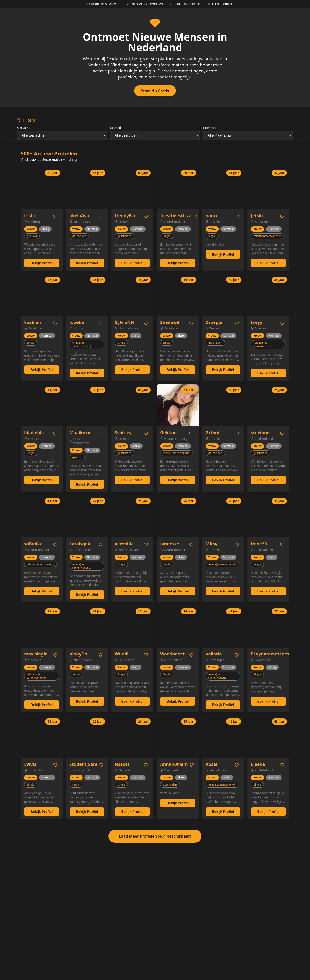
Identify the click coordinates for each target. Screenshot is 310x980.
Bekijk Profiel (42, 263)
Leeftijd (116, 128)
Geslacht (23, 128)
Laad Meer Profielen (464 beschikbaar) (155, 836)
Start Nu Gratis (155, 91)
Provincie (210, 128)
